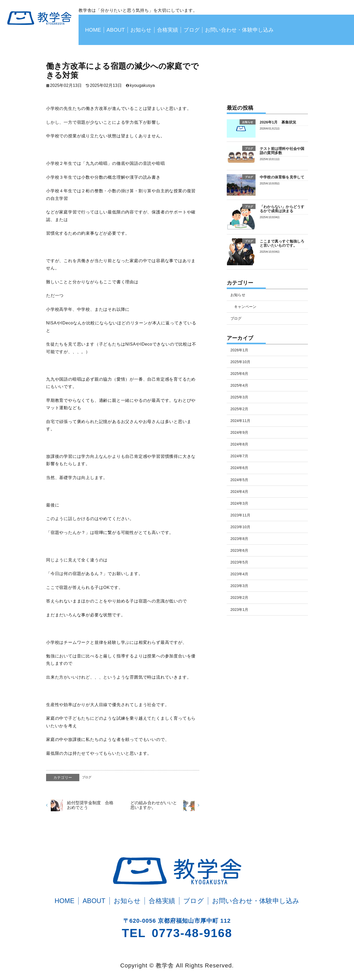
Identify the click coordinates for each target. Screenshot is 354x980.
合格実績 (168, 30)
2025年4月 (239, 385)
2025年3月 (239, 397)
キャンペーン (245, 307)
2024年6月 (239, 468)
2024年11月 (240, 421)
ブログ (192, 30)
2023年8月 (239, 539)
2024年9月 (239, 432)
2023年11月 (240, 515)
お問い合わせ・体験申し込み (239, 30)
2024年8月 (239, 444)
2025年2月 (239, 409)
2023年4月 (239, 574)
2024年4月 (239, 492)
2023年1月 (239, 610)
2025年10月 (240, 362)
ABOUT (116, 30)
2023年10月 (240, 527)
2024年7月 (239, 456)
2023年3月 (239, 586)
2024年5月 (239, 480)
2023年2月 (239, 598)
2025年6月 (239, 374)
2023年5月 (239, 562)
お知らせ (141, 30)
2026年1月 (239, 350)
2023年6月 (239, 550)
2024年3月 (239, 503)
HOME (93, 30)
